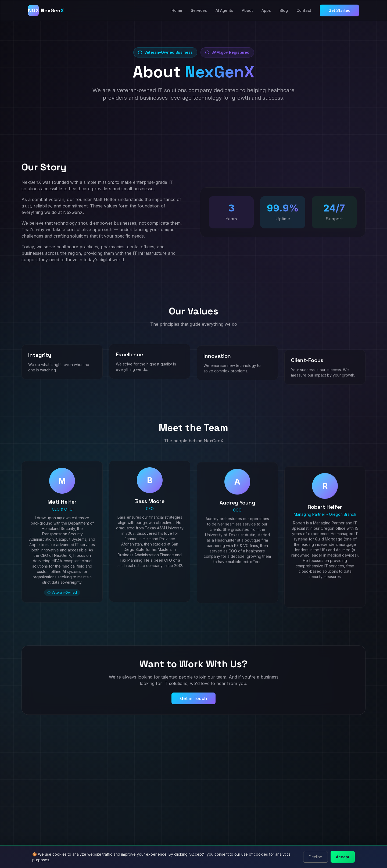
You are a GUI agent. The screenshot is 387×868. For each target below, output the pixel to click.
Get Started (339, 10)
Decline (316, 857)
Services (199, 10)
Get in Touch (193, 698)
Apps (266, 10)
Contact (304, 10)
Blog (284, 10)
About (247, 10)
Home (177, 10)
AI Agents (224, 10)
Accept (343, 857)
